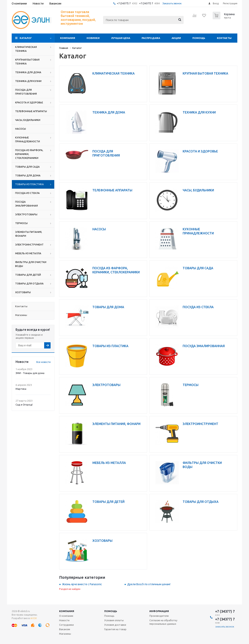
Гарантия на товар (115, 629)
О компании (66, 616)
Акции (176, 38)
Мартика (21, 389)
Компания (68, 38)
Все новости (43, 362)
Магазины (65, 634)
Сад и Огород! (24, 405)
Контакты (224, 38)
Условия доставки (115, 625)
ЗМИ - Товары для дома (30, 373)
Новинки (93, 38)
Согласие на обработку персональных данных (163, 622)
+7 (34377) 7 (124, 3)
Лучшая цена (121, 38)
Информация (159, 611)
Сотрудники (66, 625)
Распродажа (151, 38)
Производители (159, 616)
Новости (64, 620)
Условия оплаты (114, 620)
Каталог (26, 38)
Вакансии (65, 629)
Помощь (199, 38)
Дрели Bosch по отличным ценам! (149, 584)
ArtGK (34, 618)
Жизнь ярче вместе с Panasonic (82, 584)
